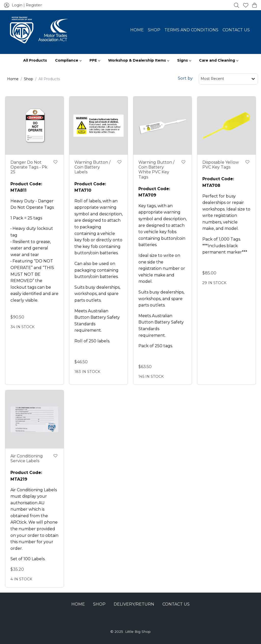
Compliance (68, 60)
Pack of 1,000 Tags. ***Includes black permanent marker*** (225, 246)
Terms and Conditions (191, 30)
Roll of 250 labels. (92, 341)
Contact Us (236, 30)
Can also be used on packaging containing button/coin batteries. (96, 270)
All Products (35, 60)
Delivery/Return (134, 604)
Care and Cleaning (219, 60)
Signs (184, 60)
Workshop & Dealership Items (139, 60)
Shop (154, 30)
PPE (95, 60)
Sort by (185, 78)
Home (137, 30)
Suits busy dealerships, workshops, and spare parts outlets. (97, 294)
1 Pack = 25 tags (26, 218)
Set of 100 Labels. (28, 559)
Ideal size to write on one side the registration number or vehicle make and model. (162, 268)
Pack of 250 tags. (156, 346)
